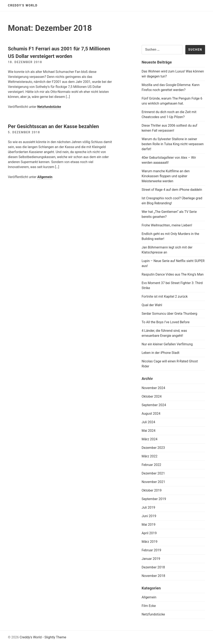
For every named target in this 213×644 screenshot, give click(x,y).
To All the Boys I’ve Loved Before (166, 322)
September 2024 (154, 405)
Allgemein (45, 177)
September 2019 (154, 499)
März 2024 (150, 439)
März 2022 (150, 456)
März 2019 (150, 542)
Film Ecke (149, 606)
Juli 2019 (148, 507)
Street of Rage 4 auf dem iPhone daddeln (172, 190)
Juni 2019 (149, 516)
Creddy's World (23, 5)
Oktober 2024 (152, 396)
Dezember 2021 (153, 473)
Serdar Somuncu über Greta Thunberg (170, 314)
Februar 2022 (151, 465)
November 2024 (153, 388)
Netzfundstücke (49, 107)
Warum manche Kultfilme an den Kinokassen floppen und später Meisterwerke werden (166, 176)
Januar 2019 (151, 559)
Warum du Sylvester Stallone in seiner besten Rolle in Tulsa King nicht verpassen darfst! (173, 144)
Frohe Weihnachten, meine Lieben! (167, 225)
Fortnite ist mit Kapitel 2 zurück (165, 296)
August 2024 (151, 414)
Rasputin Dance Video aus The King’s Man (173, 274)
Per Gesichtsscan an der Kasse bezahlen (53, 126)
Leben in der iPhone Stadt (161, 353)
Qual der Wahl (152, 305)
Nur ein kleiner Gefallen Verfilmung (167, 344)
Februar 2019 (151, 550)
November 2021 (153, 482)
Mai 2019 (149, 525)
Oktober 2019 (152, 490)
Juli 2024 (148, 422)
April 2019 (149, 533)
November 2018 (153, 576)
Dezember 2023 (153, 448)
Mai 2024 (149, 431)
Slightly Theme (55, 637)
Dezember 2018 (153, 567)
